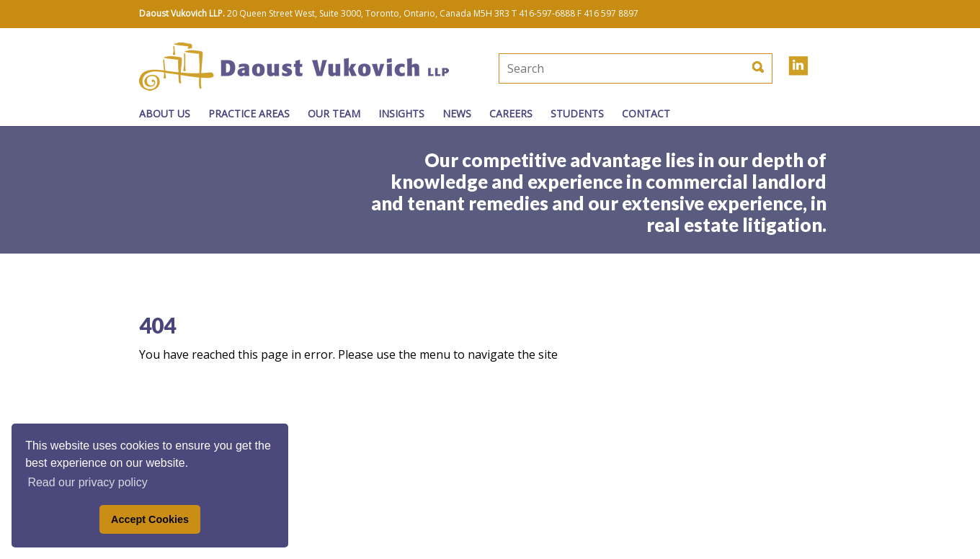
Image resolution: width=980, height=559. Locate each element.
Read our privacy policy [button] (87, 482)
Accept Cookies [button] (150, 519)
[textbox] (587, 68)
